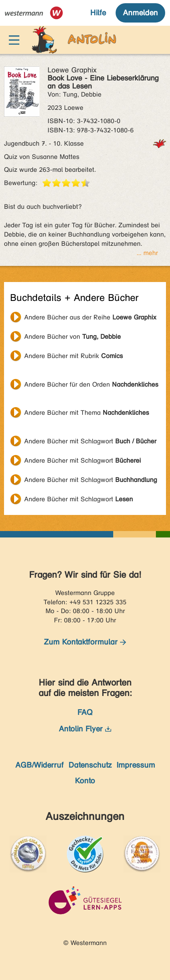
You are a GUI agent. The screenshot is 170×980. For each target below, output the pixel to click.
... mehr (147, 253)
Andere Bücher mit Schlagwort (90, 441)
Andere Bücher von (73, 337)
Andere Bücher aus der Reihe (90, 317)
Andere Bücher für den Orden (91, 384)
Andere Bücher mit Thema (87, 413)
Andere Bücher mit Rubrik (74, 356)
